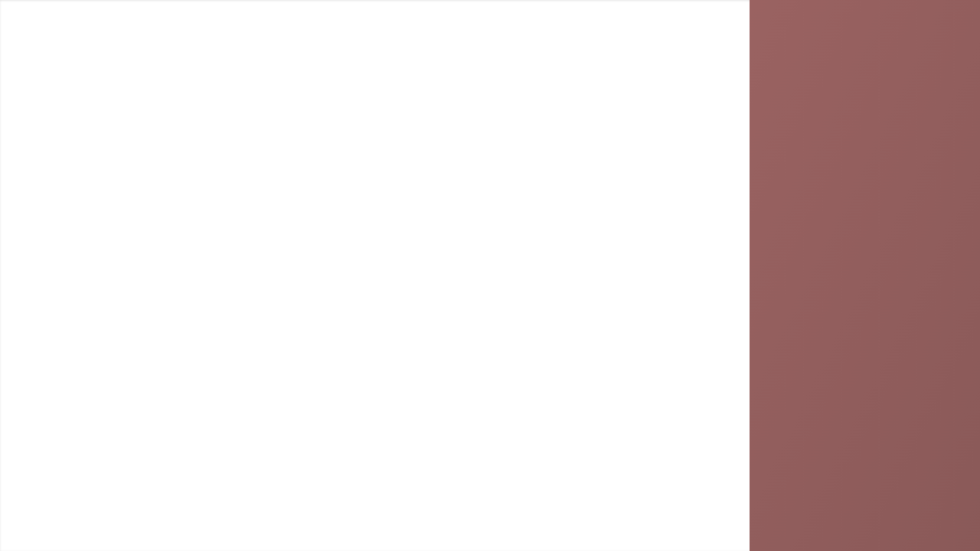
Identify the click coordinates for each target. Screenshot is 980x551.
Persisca (157, 540)
